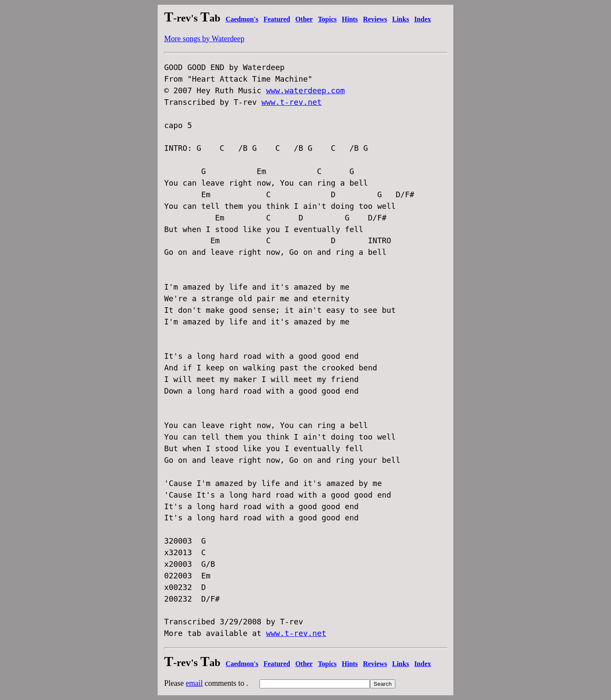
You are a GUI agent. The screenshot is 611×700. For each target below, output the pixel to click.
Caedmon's (242, 19)
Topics (327, 19)
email (194, 683)
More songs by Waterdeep (204, 39)
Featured (277, 19)
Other (304, 19)
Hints (350, 19)
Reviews (375, 19)
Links (401, 19)
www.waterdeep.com (305, 90)
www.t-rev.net (291, 102)
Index (423, 19)
